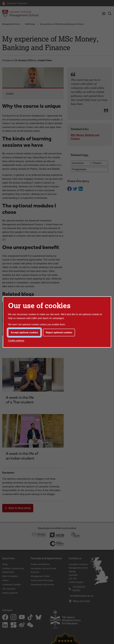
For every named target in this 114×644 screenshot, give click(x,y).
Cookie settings (16, 341)
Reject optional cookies (59, 333)
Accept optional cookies (24, 333)
